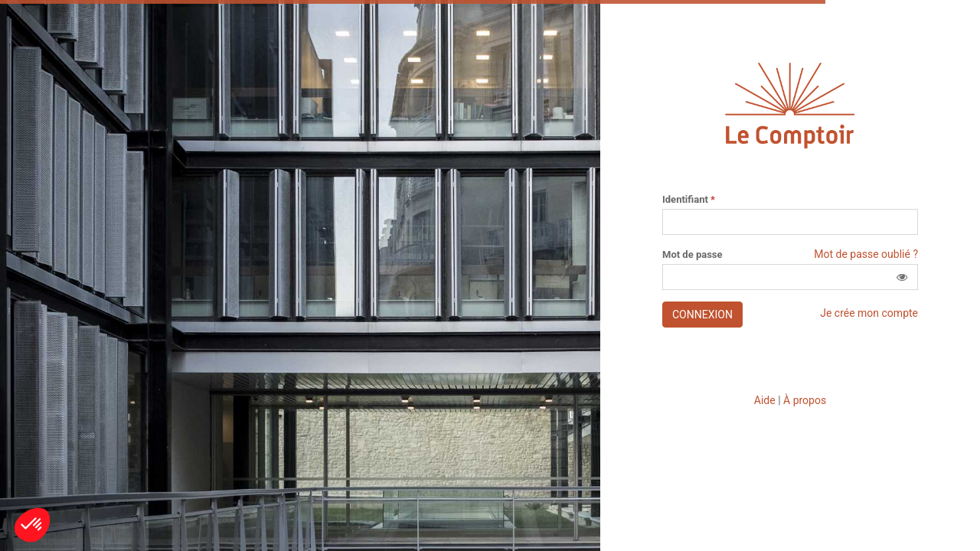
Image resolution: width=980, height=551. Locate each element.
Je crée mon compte (869, 313)
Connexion (702, 315)
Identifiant (689, 200)
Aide (765, 400)
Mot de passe (693, 255)
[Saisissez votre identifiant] (790, 222)
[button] (902, 277)
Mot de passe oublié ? (866, 254)
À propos (805, 400)
